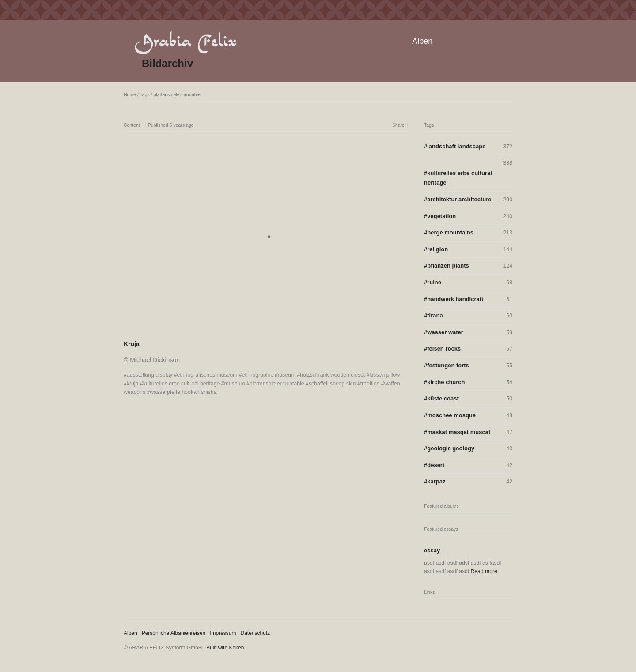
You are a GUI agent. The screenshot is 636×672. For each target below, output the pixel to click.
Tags (145, 94)
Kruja (132, 344)
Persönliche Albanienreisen (174, 633)
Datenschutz (256, 633)
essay (432, 550)
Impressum (223, 633)
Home (130, 94)
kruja (133, 384)
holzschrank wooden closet (332, 375)
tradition (370, 384)
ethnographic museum (269, 375)
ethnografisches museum (207, 375)
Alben (422, 41)
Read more (484, 571)
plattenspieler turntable (177, 94)
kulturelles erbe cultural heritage (182, 384)
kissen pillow (384, 375)
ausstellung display (150, 375)
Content (132, 125)
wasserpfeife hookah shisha (183, 392)
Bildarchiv (167, 63)
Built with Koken (225, 648)
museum (235, 384)
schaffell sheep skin (332, 384)
